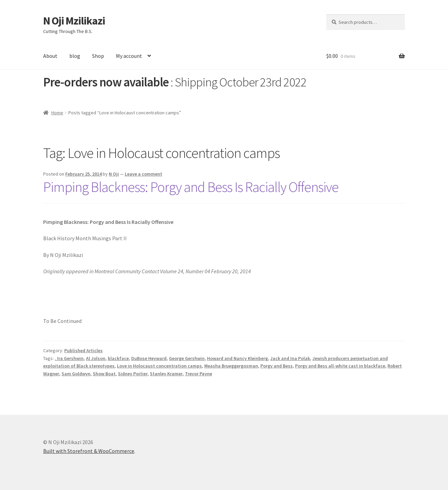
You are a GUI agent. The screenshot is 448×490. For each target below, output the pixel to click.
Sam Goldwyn (76, 374)
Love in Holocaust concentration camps (159, 366)
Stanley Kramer (166, 374)
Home (57, 113)
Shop (98, 56)
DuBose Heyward (149, 358)
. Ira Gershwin (69, 358)
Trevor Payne (199, 374)
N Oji (114, 174)
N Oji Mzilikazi (74, 21)
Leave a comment (143, 174)
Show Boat (104, 374)
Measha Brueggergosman (231, 366)
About (50, 56)
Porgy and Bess (277, 366)
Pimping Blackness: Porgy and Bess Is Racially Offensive (191, 187)
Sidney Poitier (133, 374)
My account (129, 56)
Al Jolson (96, 358)
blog (75, 56)
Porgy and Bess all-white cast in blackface (340, 366)
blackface (118, 358)
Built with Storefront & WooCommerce (89, 451)
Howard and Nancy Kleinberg (237, 358)
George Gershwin (187, 358)
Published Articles (83, 350)
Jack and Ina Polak (290, 358)
